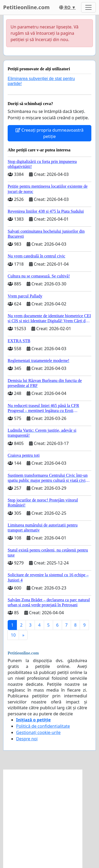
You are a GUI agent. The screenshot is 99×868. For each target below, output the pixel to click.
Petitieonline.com (26, 7)
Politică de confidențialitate (43, 726)
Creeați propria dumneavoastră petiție (49, 133)
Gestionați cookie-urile (38, 732)
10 (13, 635)
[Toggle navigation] (88, 7)
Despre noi (27, 739)
